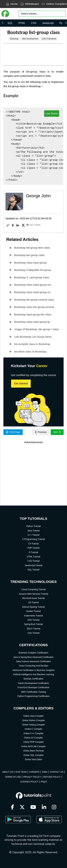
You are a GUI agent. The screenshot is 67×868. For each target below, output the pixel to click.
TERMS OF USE (13, 777)
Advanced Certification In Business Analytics (33, 670)
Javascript (48, 23)
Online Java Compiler (33, 716)
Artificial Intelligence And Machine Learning (33, 674)
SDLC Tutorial (33, 629)
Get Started (21, 383)
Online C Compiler (33, 729)
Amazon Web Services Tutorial (34, 594)
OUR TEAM (21, 772)
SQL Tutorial (33, 570)
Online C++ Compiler (33, 733)
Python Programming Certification (33, 696)
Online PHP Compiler (34, 742)
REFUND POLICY (52, 777)
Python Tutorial (33, 526)
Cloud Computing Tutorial (33, 589)
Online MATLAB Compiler (33, 746)
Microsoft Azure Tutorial (33, 598)
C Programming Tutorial (33, 539)
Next (57, 432)
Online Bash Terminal (34, 751)
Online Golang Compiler (33, 725)
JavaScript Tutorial (33, 565)
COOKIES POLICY (29, 782)
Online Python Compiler (33, 720)
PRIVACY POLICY (32, 777)
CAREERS (34, 772)
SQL (10, 23)
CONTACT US (57, 772)
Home (12, 4)
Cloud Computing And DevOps (33, 666)
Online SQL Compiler (33, 755)
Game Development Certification (33, 683)
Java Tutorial (33, 531)
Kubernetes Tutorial (33, 616)
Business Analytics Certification (33, 653)
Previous (41, 432)
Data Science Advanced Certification (33, 661)
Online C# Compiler (33, 738)
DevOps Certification (33, 679)
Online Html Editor (33, 759)
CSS (34, 23)
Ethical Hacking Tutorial (33, 607)
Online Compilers (54, 4)
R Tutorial (33, 552)
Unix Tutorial (33, 633)
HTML (22, 23)
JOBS (45, 772)
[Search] (42, 14)
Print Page (13, 432)
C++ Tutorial (33, 535)
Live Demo (52, 113)
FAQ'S (44, 782)
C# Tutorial (33, 544)
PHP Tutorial (33, 548)
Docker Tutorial (33, 611)
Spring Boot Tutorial (33, 624)
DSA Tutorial (33, 620)
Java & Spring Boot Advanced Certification (33, 657)
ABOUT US (8, 772)
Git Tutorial (33, 602)
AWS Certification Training (34, 692)
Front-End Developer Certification (33, 687)
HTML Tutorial (33, 557)
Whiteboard (30, 4)
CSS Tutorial (33, 561)
